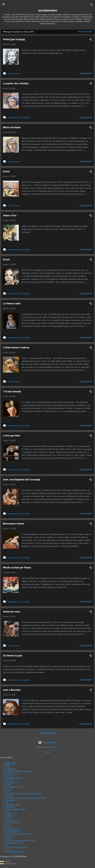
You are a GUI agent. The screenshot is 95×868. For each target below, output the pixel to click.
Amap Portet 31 (11, 814)
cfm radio (9, 796)
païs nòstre (10, 780)
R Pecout (9, 789)
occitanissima (47, 10)
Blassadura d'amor (14, 524)
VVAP (7, 767)
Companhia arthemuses (15, 778)
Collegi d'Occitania (12, 805)
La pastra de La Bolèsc (16, 83)
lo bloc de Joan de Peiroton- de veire (20, 841)
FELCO (8, 791)
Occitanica (9, 827)
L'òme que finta (12, 436)
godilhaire (9, 816)
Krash (6, 259)
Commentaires (9, 864)
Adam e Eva (10, 215)
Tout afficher (85, 32)
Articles (6, 861)
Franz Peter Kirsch (12, 823)
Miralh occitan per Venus (17, 568)
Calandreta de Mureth (14, 843)
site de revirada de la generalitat (18, 834)
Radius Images (54, 747)
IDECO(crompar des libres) (16, 847)
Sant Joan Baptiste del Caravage (22, 480)
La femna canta (12, 303)
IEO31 (7, 850)
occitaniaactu (10, 769)
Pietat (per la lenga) (14, 39)
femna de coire (12, 612)
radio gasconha (11, 782)
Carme (8, 825)
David (6, 171)
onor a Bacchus (12, 690)
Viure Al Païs (10, 807)
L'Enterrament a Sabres (16, 348)
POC (7, 845)
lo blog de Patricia (12, 832)
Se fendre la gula (13, 656)
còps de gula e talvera (14, 852)
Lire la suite (86, 74)
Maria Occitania (12, 127)
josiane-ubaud (11, 762)
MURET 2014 (10, 765)
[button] (91, 40)
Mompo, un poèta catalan (15, 809)
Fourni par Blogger (47, 742)
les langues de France (14, 787)
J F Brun (8, 818)
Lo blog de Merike (12, 829)
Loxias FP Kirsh (11, 820)
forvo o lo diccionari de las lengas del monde (23, 794)
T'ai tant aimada (12, 391)
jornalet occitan (11, 774)
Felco (7, 812)
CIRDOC (8, 785)
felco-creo (9, 776)
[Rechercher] (92, 5)
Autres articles (48, 733)
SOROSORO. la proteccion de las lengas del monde (25, 798)
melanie (8, 838)
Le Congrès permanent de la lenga (19, 771)
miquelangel (10, 800)
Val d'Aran (9, 836)
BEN (7, 803)
